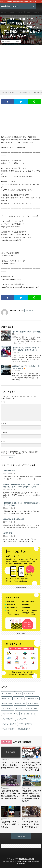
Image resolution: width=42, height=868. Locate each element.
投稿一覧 (29, 311)
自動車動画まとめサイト (27, 859)
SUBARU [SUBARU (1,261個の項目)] (20, 703)
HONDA (20, 12)
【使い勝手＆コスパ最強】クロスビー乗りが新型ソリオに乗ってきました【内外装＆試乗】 (11, 795)
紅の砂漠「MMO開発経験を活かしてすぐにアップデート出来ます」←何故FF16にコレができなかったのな (22, 486)
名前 (3, 424)
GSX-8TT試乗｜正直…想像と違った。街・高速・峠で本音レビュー (31, 824)
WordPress (21, 864)
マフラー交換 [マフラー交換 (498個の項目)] (26, 724)
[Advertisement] (21, 68)
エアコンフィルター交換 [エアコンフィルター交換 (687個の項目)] (26, 709)
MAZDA (29, 12)
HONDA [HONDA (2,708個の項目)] (29, 693)
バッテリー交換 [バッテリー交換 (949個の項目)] (9, 724)
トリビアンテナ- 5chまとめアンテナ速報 (18, 465)
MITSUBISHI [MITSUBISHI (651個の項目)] (32, 698)
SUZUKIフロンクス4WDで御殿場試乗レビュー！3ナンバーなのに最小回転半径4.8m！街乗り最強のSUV (31, 796)
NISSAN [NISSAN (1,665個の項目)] (7, 703)
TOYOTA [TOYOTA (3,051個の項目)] (8, 709)
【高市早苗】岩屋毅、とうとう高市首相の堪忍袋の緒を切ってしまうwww (22, 504)
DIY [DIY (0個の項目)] (19, 693)
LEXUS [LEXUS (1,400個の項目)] (7, 698)
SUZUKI (16, 41)
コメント (4, 402)
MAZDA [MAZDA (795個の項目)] (19, 698)
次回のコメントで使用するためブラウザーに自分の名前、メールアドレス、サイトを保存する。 (21, 453)
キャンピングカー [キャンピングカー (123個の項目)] (10, 714)
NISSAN (12, 12)
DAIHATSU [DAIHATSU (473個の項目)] (8, 693)
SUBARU (37, 12)
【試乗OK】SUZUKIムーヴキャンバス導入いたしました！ (11, 824)
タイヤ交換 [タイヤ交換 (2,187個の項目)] (8, 719)
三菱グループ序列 (9, 471)
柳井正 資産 (8, 533)
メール (4, 433)
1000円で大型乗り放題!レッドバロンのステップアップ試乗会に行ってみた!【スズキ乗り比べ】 (31, 766)
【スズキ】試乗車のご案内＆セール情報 (26, 332)
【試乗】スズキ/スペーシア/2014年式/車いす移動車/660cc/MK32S (10, 765)
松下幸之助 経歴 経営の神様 (14, 519)
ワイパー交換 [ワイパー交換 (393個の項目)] (9, 729)
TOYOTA (4, 12)
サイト (3, 441)
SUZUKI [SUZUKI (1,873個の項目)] (33, 703)
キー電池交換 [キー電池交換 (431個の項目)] (28, 714)
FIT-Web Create (26, 861)
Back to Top (21, 837)
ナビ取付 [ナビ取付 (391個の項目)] (22, 719)
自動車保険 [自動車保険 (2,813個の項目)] (24, 729)
